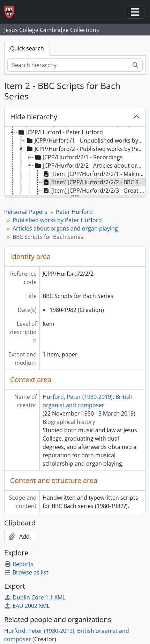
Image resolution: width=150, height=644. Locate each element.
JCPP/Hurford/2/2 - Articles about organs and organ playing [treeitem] (89, 166)
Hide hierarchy (34, 117)
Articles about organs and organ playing (65, 228)
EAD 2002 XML (27, 606)
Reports (19, 564)
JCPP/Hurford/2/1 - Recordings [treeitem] (78, 157)
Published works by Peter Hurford (57, 220)
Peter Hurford (74, 212)
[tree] (75, 161)
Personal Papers (26, 212)
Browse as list (26, 572)
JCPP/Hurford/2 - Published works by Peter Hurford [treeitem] (85, 149)
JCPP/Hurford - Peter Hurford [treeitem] (60, 132)
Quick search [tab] (27, 48)
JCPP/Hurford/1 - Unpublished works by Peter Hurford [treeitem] (85, 140)
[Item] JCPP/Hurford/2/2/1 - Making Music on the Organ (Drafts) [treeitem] (94, 174)
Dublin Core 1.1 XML (35, 597)
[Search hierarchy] (68, 65)
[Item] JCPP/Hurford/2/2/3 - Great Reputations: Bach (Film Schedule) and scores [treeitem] (94, 191)
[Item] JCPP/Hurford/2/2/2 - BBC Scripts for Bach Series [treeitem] (94, 182)
